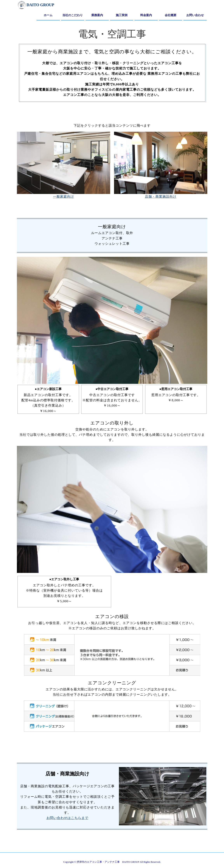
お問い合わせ (195, 15)
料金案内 (146, 15)
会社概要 (171, 15)
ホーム (48, 15)
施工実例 (122, 15)
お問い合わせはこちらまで (67, 818)
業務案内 (97, 15)
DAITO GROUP (36, 5)
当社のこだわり (73, 15)
